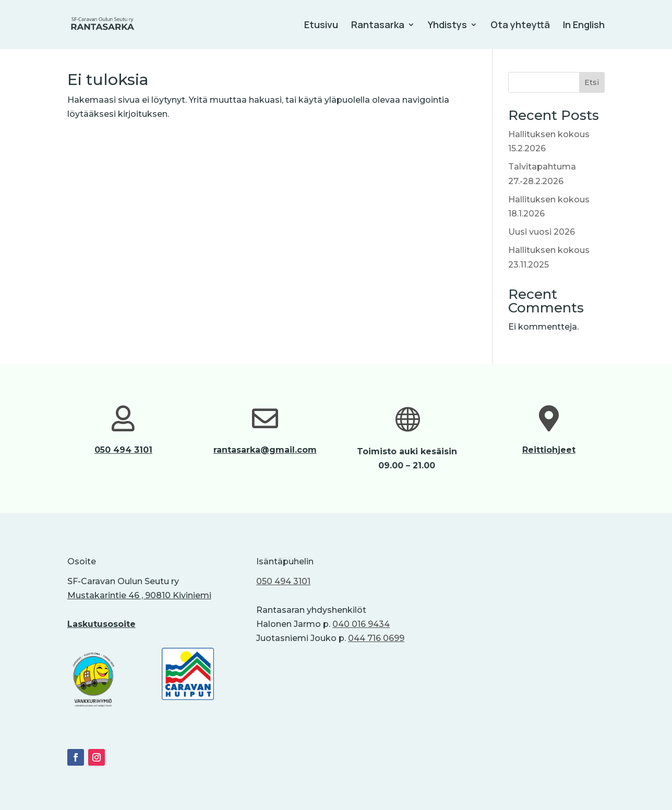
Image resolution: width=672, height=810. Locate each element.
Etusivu (321, 26)
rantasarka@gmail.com (265, 450)
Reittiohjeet (549, 450)
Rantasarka (378, 26)
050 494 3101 (123, 450)
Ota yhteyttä (520, 26)
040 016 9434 (361, 624)
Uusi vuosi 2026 (542, 232)
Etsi (592, 82)
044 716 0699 (376, 638)
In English (584, 26)
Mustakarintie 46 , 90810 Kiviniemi (139, 595)
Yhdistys (447, 26)
